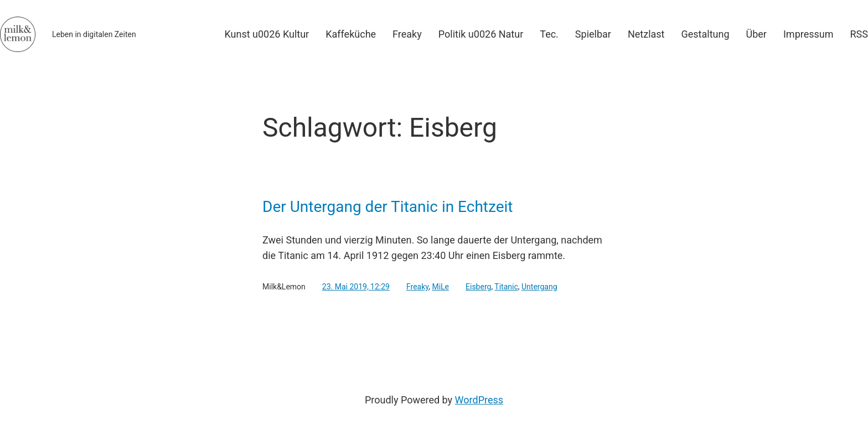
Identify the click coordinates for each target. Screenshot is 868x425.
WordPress (479, 400)
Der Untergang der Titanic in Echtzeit (388, 207)
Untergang (539, 287)
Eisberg (478, 287)
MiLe (440, 287)
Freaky (417, 287)
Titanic (506, 287)
